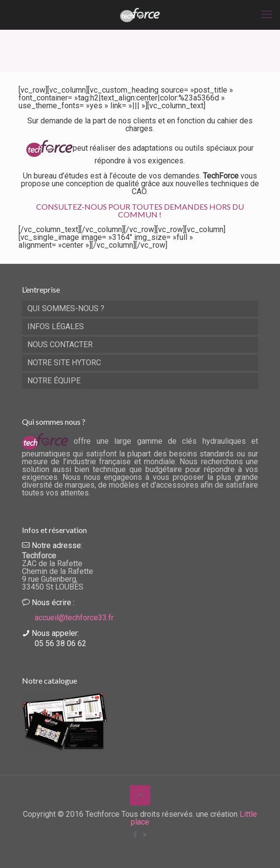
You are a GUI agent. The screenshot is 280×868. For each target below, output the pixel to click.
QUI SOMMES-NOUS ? (66, 308)
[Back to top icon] (140, 795)
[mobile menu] (267, 15)
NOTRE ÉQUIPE (54, 381)
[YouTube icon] (145, 835)
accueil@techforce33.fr (74, 618)
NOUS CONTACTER (60, 345)
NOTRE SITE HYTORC (64, 363)
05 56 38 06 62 (60, 643)
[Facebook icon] (135, 835)
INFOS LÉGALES (56, 326)
